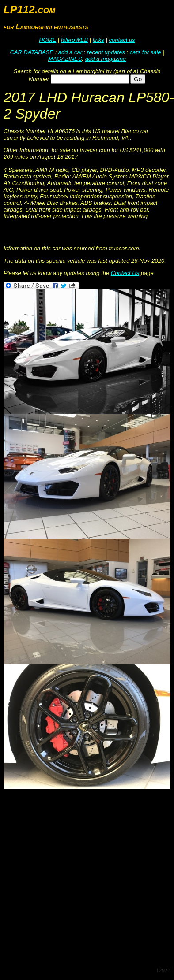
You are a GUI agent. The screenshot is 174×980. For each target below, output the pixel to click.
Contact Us (125, 273)
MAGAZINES (65, 59)
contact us (122, 40)
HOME (47, 40)
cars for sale (146, 52)
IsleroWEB (74, 40)
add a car (70, 52)
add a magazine (106, 59)
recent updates (106, 52)
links (98, 40)
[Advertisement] (83, 877)
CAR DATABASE (31, 52)
